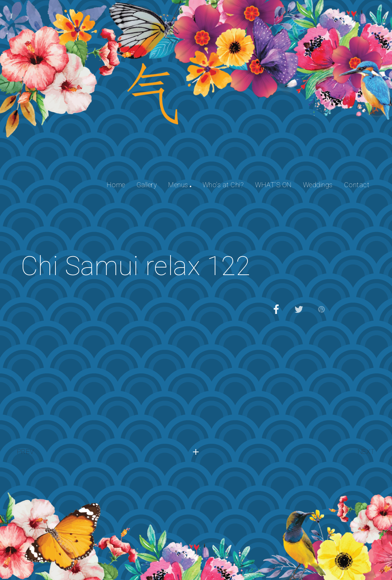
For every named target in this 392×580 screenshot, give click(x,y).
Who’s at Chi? (223, 185)
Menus (178, 185)
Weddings (318, 185)
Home (116, 185)
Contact (357, 185)
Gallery (147, 185)
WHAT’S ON (273, 185)
